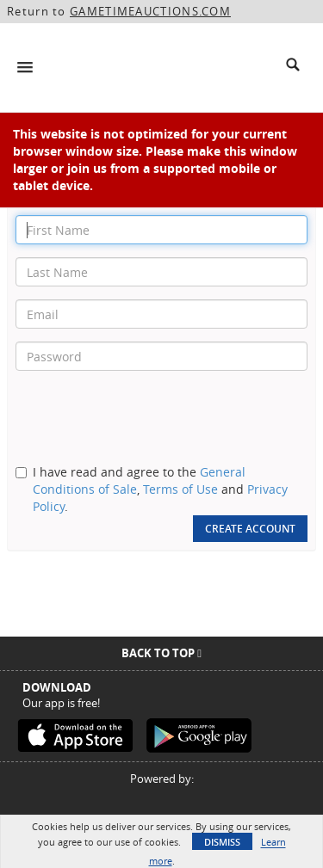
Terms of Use (180, 489)
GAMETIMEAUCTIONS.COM (150, 11)
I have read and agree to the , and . (160, 489)
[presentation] (146, 417)
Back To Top (161, 653)
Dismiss (222, 842)
